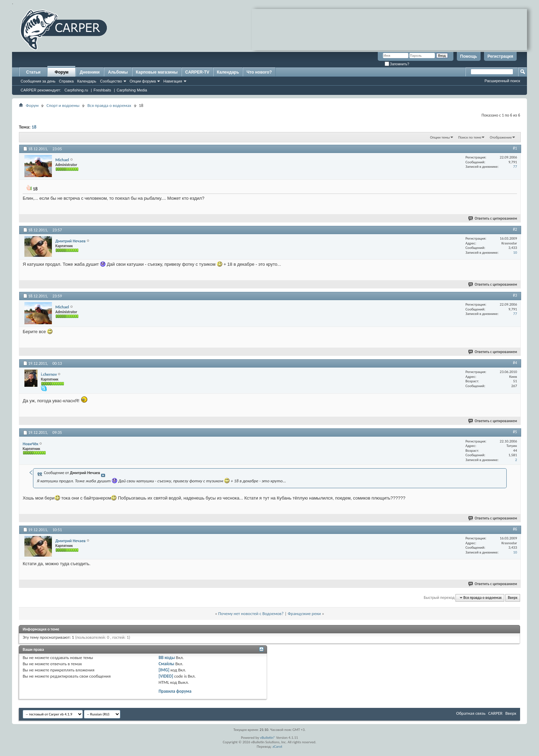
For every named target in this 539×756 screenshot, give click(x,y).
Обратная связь (471, 713)
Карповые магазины (157, 72)
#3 (515, 295)
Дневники (90, 72)
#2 (515, 229)
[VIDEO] (166, 676)
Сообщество (111, 81)
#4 (515, 363)
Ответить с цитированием (493, 218)
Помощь (469, 56)
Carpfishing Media (132, 90)
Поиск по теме (470, 137)
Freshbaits (102, 90)
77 (515, 167)
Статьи (33, 72)
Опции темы (440, 137)
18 (34, 127)
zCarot (278, 747)
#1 (515, 148)
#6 (515, 529)
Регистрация (500, 56)
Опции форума (143, 81)
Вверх (513, 598)
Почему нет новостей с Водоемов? (251, 613)
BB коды (167, 658)
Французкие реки (304, 613)
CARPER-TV (197, 72)
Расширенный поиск (502, 81)
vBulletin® (268, 738)
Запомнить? (397, 64)
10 (515, 253)
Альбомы (118, 72)
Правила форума (175, 691)
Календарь (87, 81)
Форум (62, 72)
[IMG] (164, 670)
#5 (515, 432)
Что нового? (259, 72)
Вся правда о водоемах (109, 105)
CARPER (495, 713)
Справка (66, 81)
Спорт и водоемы (63, 105)
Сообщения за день (38, 81)
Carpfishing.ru (76, 90)
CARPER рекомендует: (41, 90)
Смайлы (166, 664)
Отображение (501, 137)
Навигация (173, 81)
